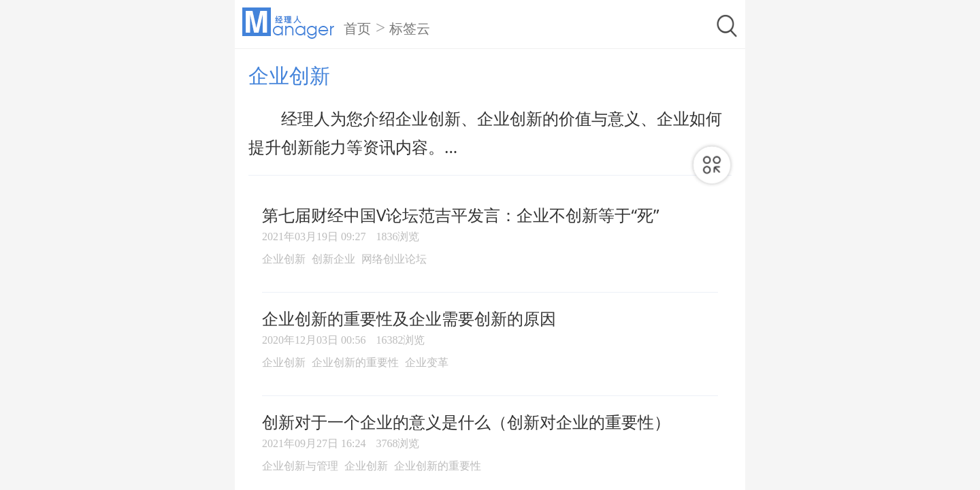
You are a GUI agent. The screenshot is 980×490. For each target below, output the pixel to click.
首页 (357, 29)
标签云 (410, 29)
